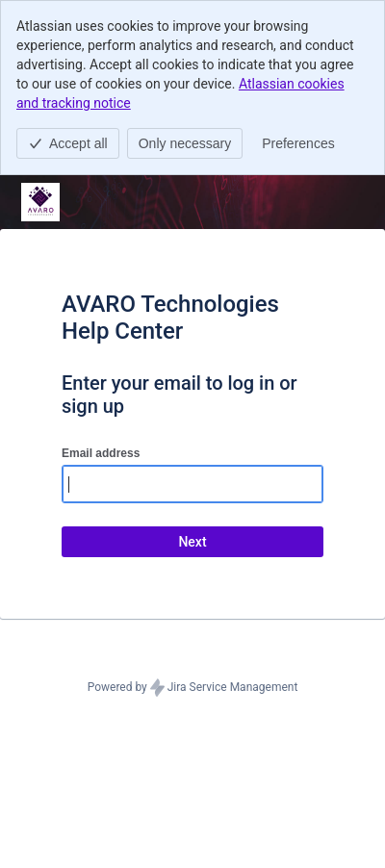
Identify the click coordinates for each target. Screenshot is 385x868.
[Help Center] (40, 202)
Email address (101, 453)
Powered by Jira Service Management (193, 688)
